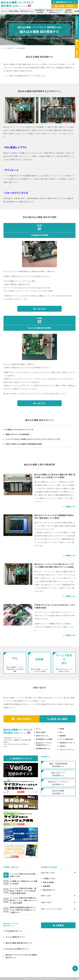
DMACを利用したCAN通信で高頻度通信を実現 (24, 444)
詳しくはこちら (39, 309)
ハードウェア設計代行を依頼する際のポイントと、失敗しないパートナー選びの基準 (24, 900)
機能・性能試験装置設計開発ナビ (58, 765)
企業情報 (58, 925)
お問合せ (63, 746)
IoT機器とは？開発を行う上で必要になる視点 (24, 882)
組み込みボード (49, 890)
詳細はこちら (71, 507)
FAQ (61, 732)
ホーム (4, 11)
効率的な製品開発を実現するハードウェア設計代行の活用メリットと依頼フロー (23, 910)
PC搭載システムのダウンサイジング (19, 429)
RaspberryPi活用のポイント (17, 949)
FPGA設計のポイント (14, 931)
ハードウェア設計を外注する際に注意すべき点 (23, 875)
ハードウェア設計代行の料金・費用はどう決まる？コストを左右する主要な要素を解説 (23, 891)
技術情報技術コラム (68, 11)
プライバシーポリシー (67, 750)
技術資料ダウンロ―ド (77, 27)
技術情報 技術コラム (43, 749)
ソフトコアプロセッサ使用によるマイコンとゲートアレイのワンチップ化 (33, 439)
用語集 (62, 729)
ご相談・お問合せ (21, 719)
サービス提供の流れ (66, 739)
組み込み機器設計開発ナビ (58, 792)
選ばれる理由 (14, 11)
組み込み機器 (48, 882)
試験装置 (47, 886)
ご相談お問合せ (77, 49)
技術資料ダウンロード (67, 743)
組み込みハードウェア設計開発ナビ (58, 783)
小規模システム (49, 878)
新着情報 (63, 736)
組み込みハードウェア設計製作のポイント (44, 744)
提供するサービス (27, 11)
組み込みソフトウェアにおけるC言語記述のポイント (21, 956)
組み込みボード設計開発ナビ (58, 774)
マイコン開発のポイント (15, 937)
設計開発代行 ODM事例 (44, 739)
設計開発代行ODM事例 (40, 11)
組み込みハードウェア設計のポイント (55, 11)
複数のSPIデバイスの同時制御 (17, 434)
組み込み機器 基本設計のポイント (19, 943)
